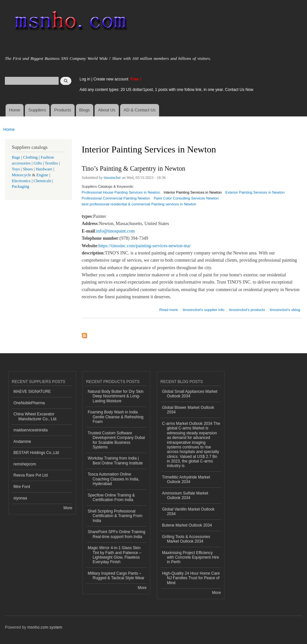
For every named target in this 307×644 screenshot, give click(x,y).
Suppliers (37, 110)
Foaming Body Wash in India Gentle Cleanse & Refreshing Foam (116, 417)
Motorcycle (21, 175)
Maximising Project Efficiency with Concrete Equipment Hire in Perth (190, 557)
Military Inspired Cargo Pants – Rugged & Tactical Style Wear (116, 576)
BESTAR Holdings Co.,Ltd (36, 453)
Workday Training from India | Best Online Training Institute (115, 461)
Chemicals (43, 181)
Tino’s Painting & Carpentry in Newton (134, 168)
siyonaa (20, 498)
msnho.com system (45, 627)
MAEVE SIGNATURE (32, 392)
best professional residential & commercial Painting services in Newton (139, 204)
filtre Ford (22, 487)
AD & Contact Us (140, 110)
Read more (169, 309)
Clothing (31, 157)
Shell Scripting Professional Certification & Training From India (115, 516)
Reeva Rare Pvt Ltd (31, 475)
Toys (16, 169)
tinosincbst (112, 178)
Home (15, 110)
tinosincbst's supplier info (203, 310)
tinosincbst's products (247, 310)
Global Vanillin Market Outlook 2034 (188, 512)
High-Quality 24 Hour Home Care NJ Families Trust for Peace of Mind (191, 578)
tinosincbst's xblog (285, 310)
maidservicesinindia (31, 430)
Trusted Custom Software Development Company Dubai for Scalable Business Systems (116, 440)
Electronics (21, 181)
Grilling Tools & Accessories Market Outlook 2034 (186, 539)
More (68, 508)
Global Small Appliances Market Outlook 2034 (190, 394)
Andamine (22, 442)
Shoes (28, 169)
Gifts (38, 163)
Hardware (44, 169)
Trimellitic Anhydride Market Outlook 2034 (186, 479)
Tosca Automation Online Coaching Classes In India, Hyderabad (114, 479)
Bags (16, 157)
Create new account (111, 79)
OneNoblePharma (29, 403)
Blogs (85, 110)
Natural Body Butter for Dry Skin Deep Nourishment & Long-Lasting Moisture (116, 396)
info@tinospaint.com (116, 231)
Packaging (20, 186)
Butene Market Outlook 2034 (187, 525)
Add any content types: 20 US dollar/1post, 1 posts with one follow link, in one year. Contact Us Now (166, 90)
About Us (107, 110)
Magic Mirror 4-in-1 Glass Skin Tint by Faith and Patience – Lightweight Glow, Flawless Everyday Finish (115, 555)
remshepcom (25, 464)
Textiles (51, 163)
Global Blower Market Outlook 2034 (188, 410)
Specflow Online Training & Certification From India (111, 497)
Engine (42, 175)
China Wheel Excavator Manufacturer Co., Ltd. (35, 416)
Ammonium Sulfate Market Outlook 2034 (185, 496)
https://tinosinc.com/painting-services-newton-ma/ (145, 246)
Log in (85, 79)
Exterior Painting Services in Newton (255, 192)
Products (63, 110)
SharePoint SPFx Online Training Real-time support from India (117, 534)
